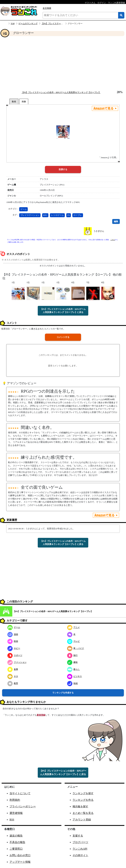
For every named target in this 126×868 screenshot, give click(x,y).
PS (69, 215)
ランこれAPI (80, 849)
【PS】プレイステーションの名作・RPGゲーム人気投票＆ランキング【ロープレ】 (61, 92)
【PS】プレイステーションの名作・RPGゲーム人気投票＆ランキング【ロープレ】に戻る (63, 311)
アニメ (73, 627)
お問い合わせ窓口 (20, 855)
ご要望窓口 (16, 849)
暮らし (73, 669)
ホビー (14, 648)
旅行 (72, 655)
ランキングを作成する (63, 693)
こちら (113, 240)
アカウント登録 (82, 820)
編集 (116, 221)
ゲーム (24, 209)
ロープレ (78, 215)
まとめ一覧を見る (83, 813)
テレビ (73, 641)
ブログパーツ (80, 842)
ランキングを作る (83, 800)
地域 (72, 683)
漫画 (13, 634)
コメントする (63, 337)
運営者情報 (16, 813)
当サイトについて (20, 793)
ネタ (13, 676)
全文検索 (47, 8)
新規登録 (41, 715)
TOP (13, 24)
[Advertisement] (63, 63)
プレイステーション (30, 215)
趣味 (72, 662)
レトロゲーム (57, 215)
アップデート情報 (20, 862)
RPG (45, 215)
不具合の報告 (17, 842)
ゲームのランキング (28, 24)
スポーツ (15, 655)
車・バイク (76, 648)
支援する (78, 836)
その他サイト (80, 855)
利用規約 (15, 800)
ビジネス (75, 676)
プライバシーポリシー (23, 806)
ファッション (17, 662)
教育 (13, 683)
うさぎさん (99, 231)
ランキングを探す (83, 793)
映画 (13, 641)
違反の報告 (16, 836)
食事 (13, 669)
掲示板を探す (80, 806)
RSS (12, 820)
